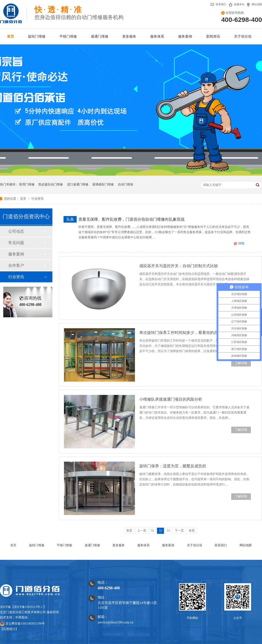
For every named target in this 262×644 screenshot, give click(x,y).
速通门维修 (92, 545)
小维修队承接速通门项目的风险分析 (171, 399)
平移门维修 (64, 545)
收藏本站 (237, 4)
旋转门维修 (37, 545)
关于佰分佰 (195, 545)
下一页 (179, 531)
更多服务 (119, 545)
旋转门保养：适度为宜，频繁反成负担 (173, 466)
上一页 (142, 531)
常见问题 (16, 243)
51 (153, 531)
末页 (192, 531)
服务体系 (143, 545)
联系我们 (218, 4)
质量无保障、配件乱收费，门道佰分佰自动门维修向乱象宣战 (131, 219)
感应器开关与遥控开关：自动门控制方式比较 (179, 266)
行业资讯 (38, 199)
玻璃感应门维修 (103, 184)
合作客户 (16, 265)
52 (160, 531)
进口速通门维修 (78, 184)
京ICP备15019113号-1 (28, 607)
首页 (24, 199)
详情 (241, 243)
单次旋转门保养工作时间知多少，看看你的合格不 (183, 333)
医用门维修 (27, 184)
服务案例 (16, 254)
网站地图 (255, 4)
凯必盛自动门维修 (51, 184)
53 (168, 531)
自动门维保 (126, 184)
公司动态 (16, 231)
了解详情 (241, 363)
